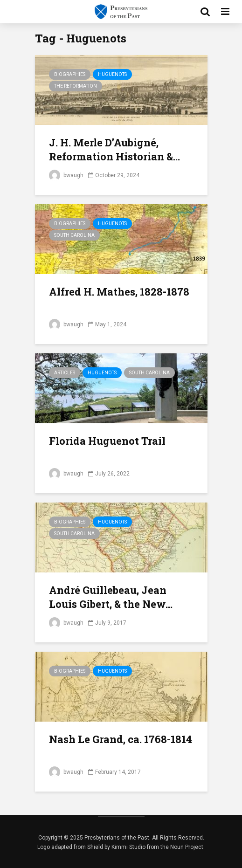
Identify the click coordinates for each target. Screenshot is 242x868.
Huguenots (112, 74)
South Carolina (74, 235)
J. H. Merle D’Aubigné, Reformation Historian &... (114, 149)
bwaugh (66, 175)
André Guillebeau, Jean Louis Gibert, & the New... (111, 597)
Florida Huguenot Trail (107, 441)
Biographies (70, 74)
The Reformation (76, 86)
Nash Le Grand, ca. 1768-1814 (121, 739)
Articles (65, 373)
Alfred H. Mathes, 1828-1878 (119, 292)
